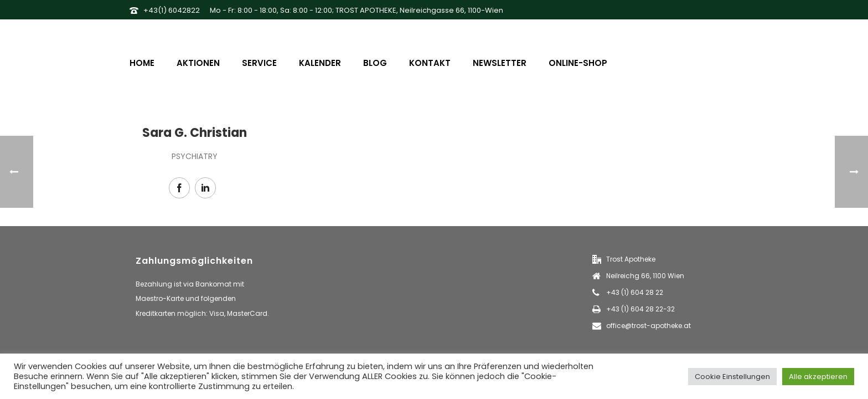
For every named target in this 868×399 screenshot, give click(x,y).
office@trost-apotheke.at (649, 326)
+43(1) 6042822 (172, 10)
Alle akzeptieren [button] (818, 377)
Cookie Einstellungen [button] (732, 377)
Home (142, 63)
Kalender (320, 63)
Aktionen (198, 63)
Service (259, 63)
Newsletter (500, 63)
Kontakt (430, 63)
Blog (375, 63)
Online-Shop (578, 63)
